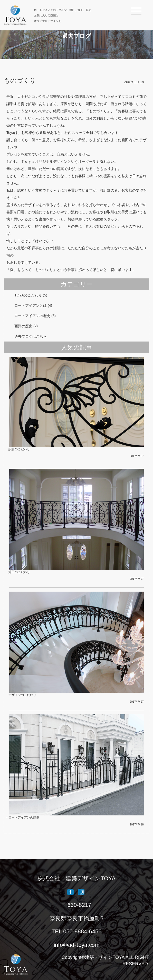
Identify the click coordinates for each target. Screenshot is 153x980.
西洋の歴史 (23, 326)
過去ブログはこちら (31, 336)
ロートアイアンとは (31, 305)
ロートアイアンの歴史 (32, 316)
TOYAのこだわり (28, 295)
